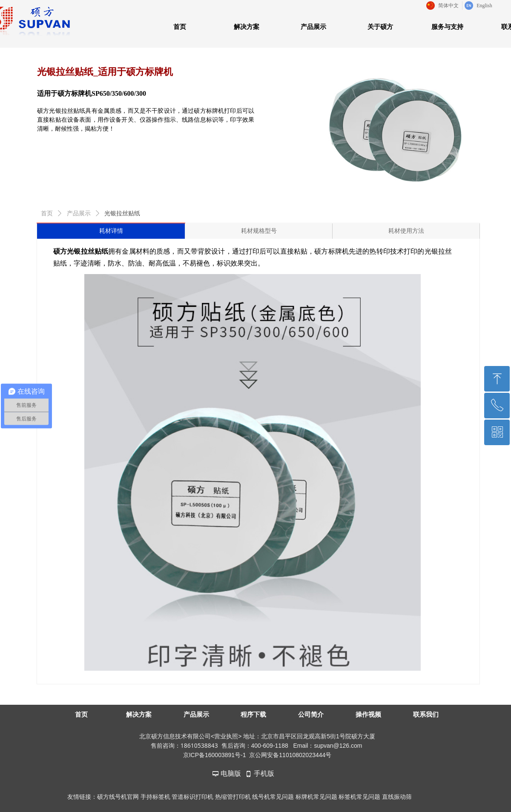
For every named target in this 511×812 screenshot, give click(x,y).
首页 (47, 213)
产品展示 (79, 213)
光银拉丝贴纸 (122, 213)
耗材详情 (111, 231)
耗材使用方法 (406, 231)
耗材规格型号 (259, 231)
